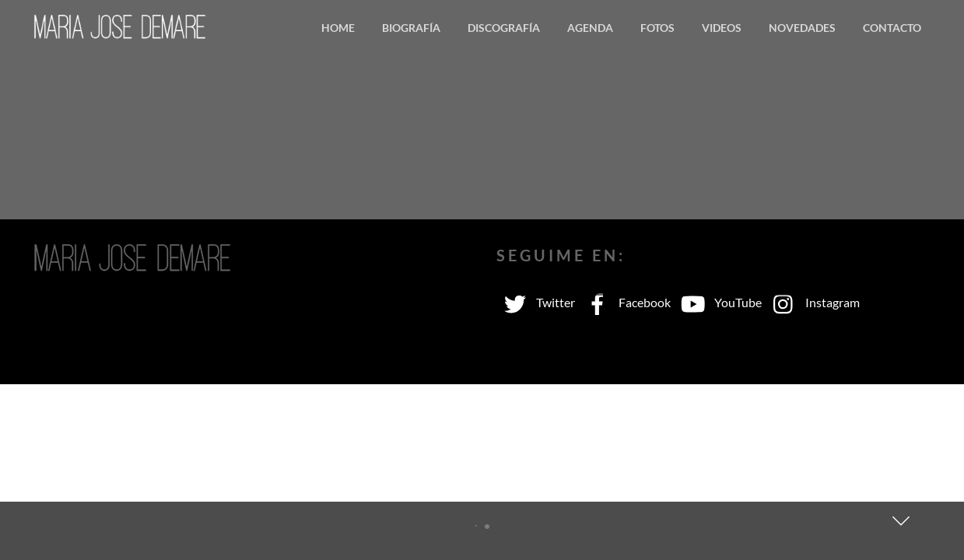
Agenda (590, 28)
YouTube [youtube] (718, 302)
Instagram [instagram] (813, 302)
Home (338, 28)
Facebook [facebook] (625, 302)
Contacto (892, 28)
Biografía (411, 28)
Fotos (657, 28)
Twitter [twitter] (536, 302)
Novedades (802, 28)
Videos (722, 28)
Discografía (504, 28)
